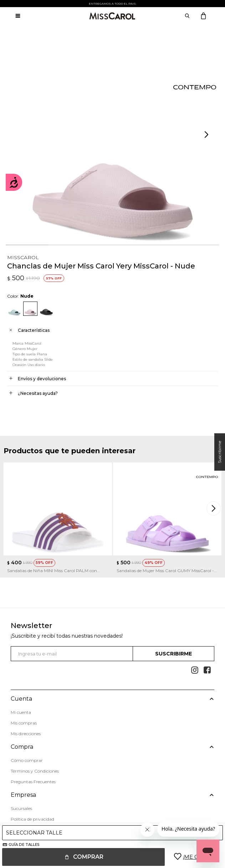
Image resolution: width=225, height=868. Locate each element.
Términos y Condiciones (35, 771)
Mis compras (24, 723)
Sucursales (21, 808)
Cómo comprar (27, 760)
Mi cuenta (21, 712)
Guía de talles (24, 845)
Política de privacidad (32, 819)
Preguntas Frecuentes (33, 782)
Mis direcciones (26, 734)
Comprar (88, 857)
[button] (207, 135)
